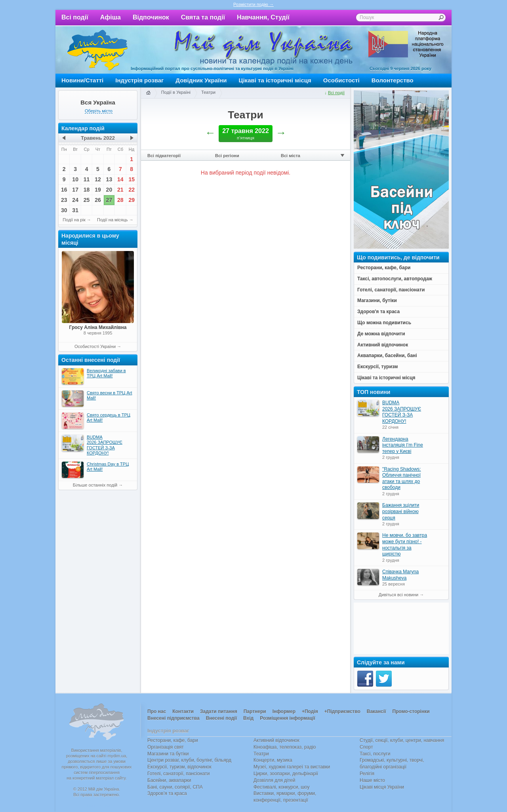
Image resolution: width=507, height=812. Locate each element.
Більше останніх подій (95, 485)
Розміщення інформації (287, 718)
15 (132, 179)
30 (64, 210)
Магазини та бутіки (168, 754)
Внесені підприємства (173, 718)
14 (120, 179)
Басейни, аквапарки (169, 780)
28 (120, 200)
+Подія (310, 711)
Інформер (284, 711)
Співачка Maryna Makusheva (400, 575)
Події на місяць (112, 220)
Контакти (183, 711)
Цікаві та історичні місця (275, 80)
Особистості (341, 80)
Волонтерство (393, 80)
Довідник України (201, 80)
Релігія (367, 774)
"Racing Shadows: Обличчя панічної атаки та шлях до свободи (402, 478)
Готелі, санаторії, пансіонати (179, 774)
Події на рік (74, 220)
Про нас (157, 711)
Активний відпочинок (276, 740)
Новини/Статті (82, 80)
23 (64, 200)
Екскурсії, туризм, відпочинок (179, 767)
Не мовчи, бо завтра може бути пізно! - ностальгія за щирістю (405, 545)
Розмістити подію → (253, 4)
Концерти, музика (273, 760)
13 (109, 179)
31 (75, 210)
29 (132, 200)
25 (87, 200)
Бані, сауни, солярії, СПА (175, 787)
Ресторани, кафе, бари (173, 740)
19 (98, 190)
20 (109, 190)
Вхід (248, 718)
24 (75, 200)
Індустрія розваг (139, 80)
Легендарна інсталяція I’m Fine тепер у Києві (403, 445)
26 (98, 200)
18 (87, 190)
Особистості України (95, 346)
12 (98, 179)
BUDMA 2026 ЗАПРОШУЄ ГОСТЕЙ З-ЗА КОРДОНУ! (402, 412)
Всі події (75, 17)
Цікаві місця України (382, 787)
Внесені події (221, 718)
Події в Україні (176, 92)
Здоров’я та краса (167, 793)
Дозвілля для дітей (274, 780)
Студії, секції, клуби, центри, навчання (402, 740)
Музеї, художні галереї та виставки (292, 767)
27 (109, 200)
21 (120, 190)
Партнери (255, 711)
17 (75, 190)
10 (75, 179)
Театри (208, 92)
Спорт (366, 747)
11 (87, 179)
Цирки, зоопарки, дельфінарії (286, 774)
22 (132, 190)
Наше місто (372, 780)
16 (64, 190)
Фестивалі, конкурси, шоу (281, 787)
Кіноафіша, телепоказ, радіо (285, 747)
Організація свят (166, 747)
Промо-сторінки (411, 711)
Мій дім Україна (97, 50)
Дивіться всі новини (398, 595)
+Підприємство (342, 711)
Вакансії (376, 711)
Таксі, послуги (375, 754)
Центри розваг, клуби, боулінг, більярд (189, 760)
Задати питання (219, 711)
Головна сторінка (148, 93)
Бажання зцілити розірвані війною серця (401, 511)
